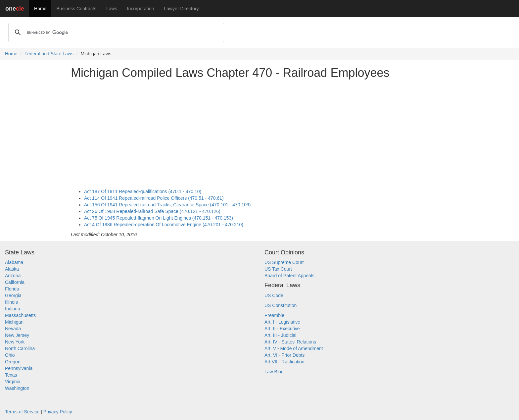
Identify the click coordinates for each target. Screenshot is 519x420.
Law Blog (274, 372)
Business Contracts (76, 9)
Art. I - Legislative (282, 322)
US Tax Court (278, 269)
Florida (12, 289)
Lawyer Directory (181, 9)
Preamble (274, 315)
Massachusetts (20, 315)
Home (40, 9)
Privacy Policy (58, 412)
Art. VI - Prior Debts (284, 355)
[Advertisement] (259, 131)
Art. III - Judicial (280, 335)
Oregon (13, 362)
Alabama (14, 262)
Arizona (13, 276)
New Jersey (17, 335)
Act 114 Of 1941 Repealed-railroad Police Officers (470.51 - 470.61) (154, 198)
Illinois (11, 302)
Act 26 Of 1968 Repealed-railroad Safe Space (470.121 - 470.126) (152, 211)
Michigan (14, 322)
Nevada (13, 329)
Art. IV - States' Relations (290, 342)
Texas (11, 375)
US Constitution (281, 305)
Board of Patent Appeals (289, 276)
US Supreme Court (284, 262)
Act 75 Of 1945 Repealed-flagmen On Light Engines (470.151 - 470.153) (159, 218)
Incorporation (141, 9)
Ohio (10, 355)
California (15, 282)
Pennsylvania (19, 368)
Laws (112, 9)
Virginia (13, 382)
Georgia (13, 295)
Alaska (12, 269)
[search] (115, 32)
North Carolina (20, 348)
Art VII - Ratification (284, 362)
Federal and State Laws (49, 54)
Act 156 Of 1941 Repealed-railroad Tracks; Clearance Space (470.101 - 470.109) (167, 205)
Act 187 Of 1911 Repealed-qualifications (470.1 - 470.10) (143, 191)
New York (15, 342)
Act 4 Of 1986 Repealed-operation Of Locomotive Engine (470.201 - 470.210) (164, 225)
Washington (17, 388)
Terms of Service (22, 412)
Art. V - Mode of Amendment (294, 348)
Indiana (13, 309)
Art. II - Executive (282, 329)
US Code (274, 295)
